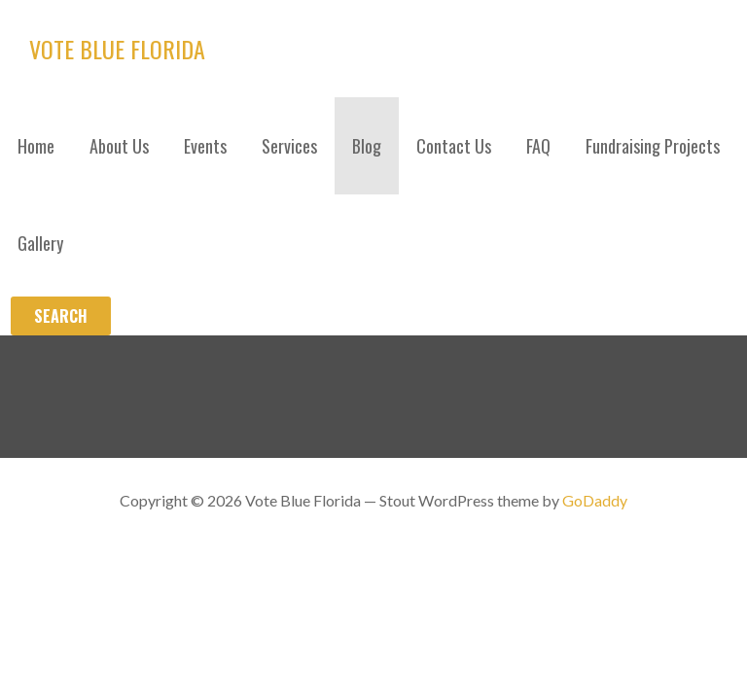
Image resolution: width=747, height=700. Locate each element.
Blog (367, 146)
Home (36, 146)
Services (289, 146)
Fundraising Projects (653, 146)
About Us (119, 146)
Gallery (40, 243)
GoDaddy (595, 500)
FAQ (538, 146)
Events (205, 146)
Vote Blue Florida (117, 49)
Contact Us (454, 146)
